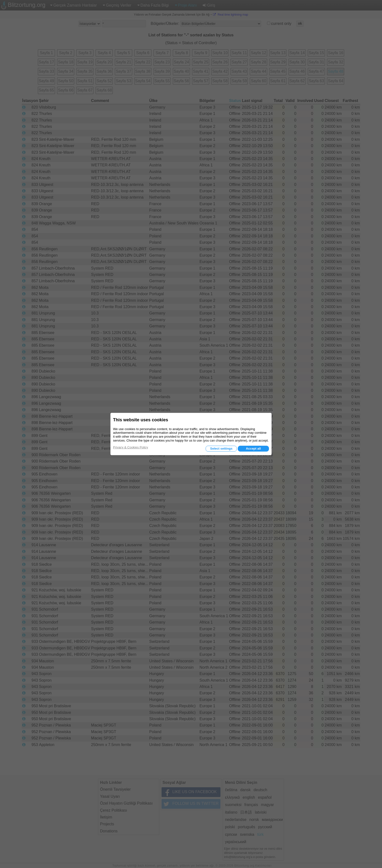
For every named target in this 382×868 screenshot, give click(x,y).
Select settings (221, 449)
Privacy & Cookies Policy (131, 447)
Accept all (253, 449)
